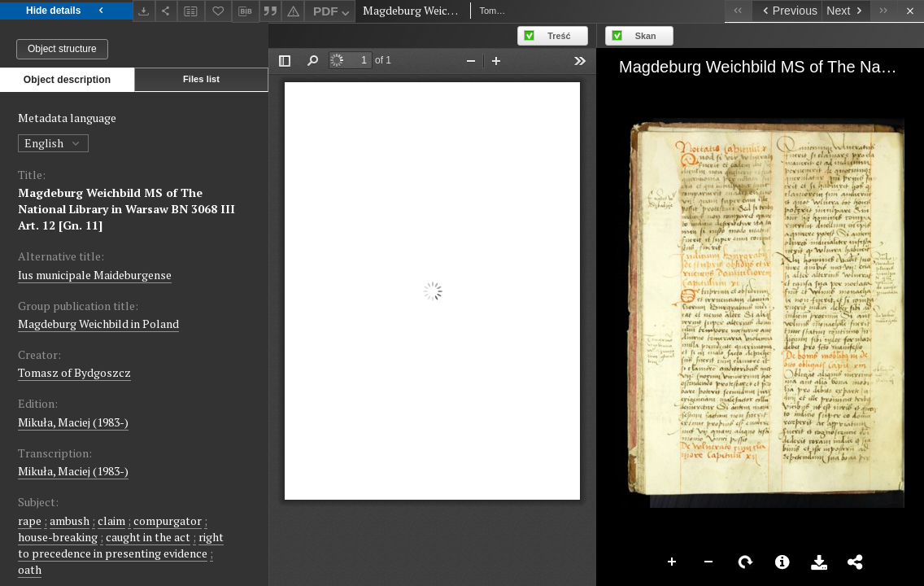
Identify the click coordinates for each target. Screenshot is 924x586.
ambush (70, 520)
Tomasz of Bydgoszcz (74, 372)
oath (30, 569)
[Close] (911, 11)
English (53, 143)
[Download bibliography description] (246, 11)
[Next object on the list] (846, 11)
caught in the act (148, 537)
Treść (559, 36)
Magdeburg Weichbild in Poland (98, 324)
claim (111, 520)
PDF (333, 13)
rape (30, 520)
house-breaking (58, 537)
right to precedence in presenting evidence (121, 545)
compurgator (168, 520)
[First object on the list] (738, 11)
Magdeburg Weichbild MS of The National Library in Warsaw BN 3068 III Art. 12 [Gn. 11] (126, 209)
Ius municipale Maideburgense (95, 275)
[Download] (144, 11)
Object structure (62, 49)
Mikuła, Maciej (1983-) (73, 422)
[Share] (167, 11)
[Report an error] (293, 11)
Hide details (66, 11)
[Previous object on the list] (787, 11)
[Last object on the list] (884, 11)
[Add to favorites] (219, 11)
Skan (646, 36)
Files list (201, 79)
